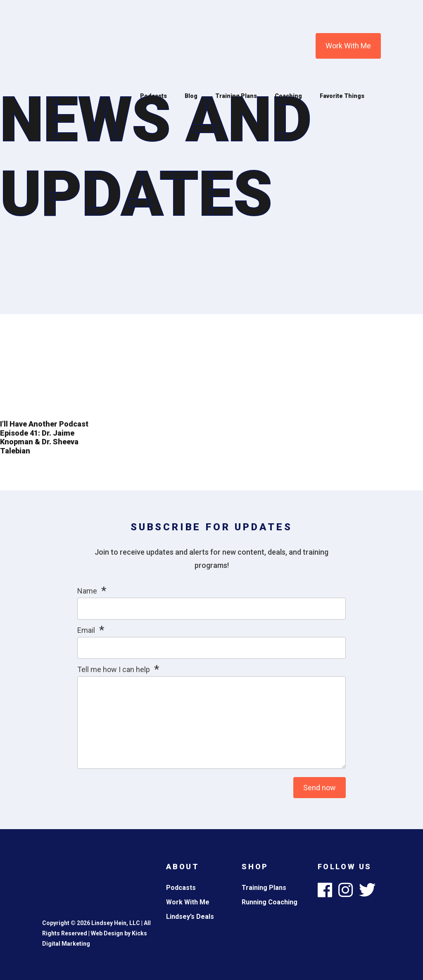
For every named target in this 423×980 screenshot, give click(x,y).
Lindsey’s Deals (190, 917)
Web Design (107, 933)
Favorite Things (342, 96)
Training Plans (236, 96)
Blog (191, 96)
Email (86, 630)
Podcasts (153, 96)
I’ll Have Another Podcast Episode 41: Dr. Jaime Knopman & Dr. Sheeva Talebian (44, 437)
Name (87, 591)
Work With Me (348, 46)
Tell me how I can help (114, 669)
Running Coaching (270, 902)
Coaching (288, 96)
